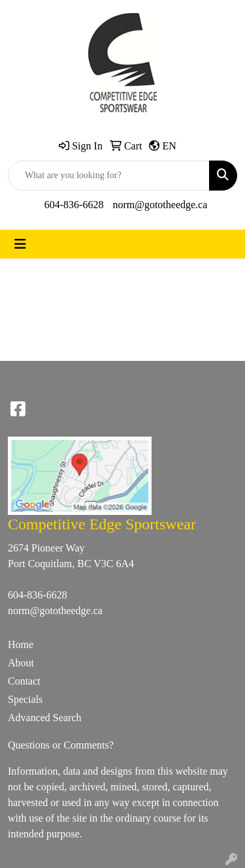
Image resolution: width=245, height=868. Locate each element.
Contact (24, 681)
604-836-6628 (74, 205)
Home (21, 644)
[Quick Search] (109, 176)
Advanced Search (44, 718)
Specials (25, 699)
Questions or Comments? (61, 745)
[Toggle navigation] (20, 244)
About (21, 663)
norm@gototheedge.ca (160, 205)
